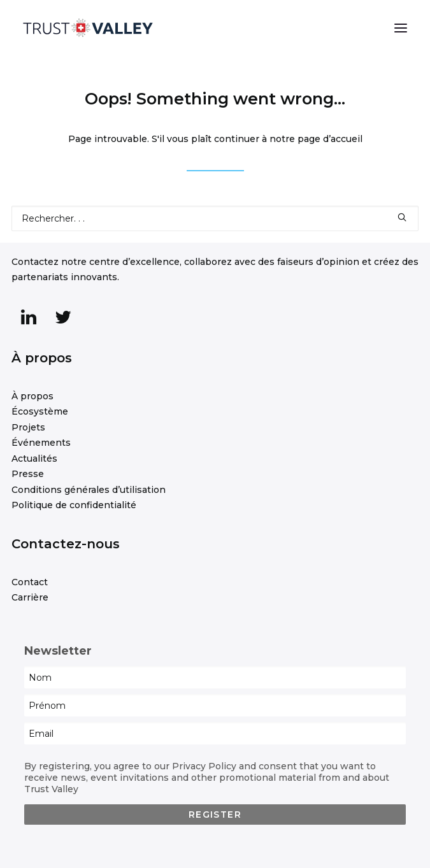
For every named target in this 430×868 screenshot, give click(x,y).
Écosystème (40, 411)
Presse (28, 474)
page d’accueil (330, 139)
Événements (41, 443)
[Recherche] (215, 218)
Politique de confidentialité (74, 505)
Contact (30, 582)
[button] (401, 28)
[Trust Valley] (88, 28)
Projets (28, 427)
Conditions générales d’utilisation (89, 490)
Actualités (34, 459)
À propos (32, 396)
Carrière (30, 597)
